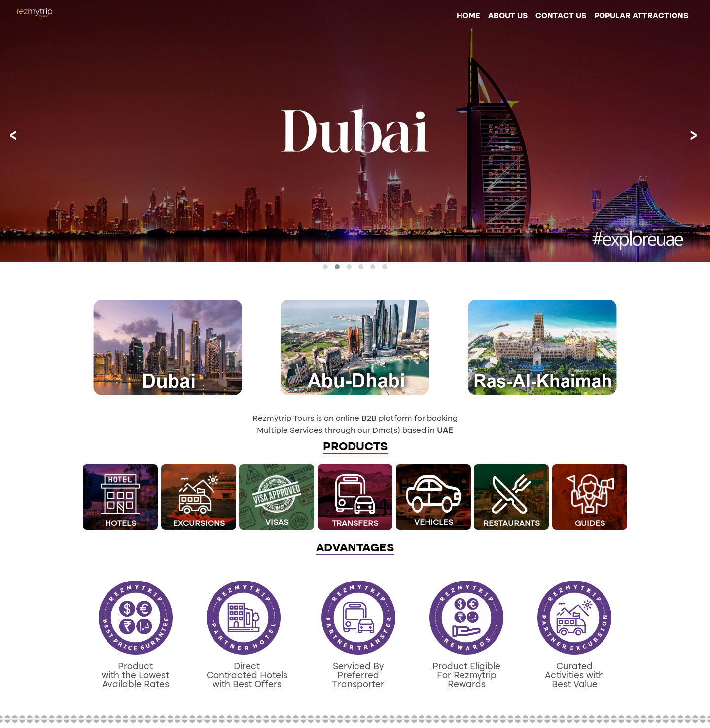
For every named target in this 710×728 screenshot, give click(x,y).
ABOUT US (508, 16)
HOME (470, 15)
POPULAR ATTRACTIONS (641, 16)
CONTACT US (561, 16)
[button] (325, 267)
